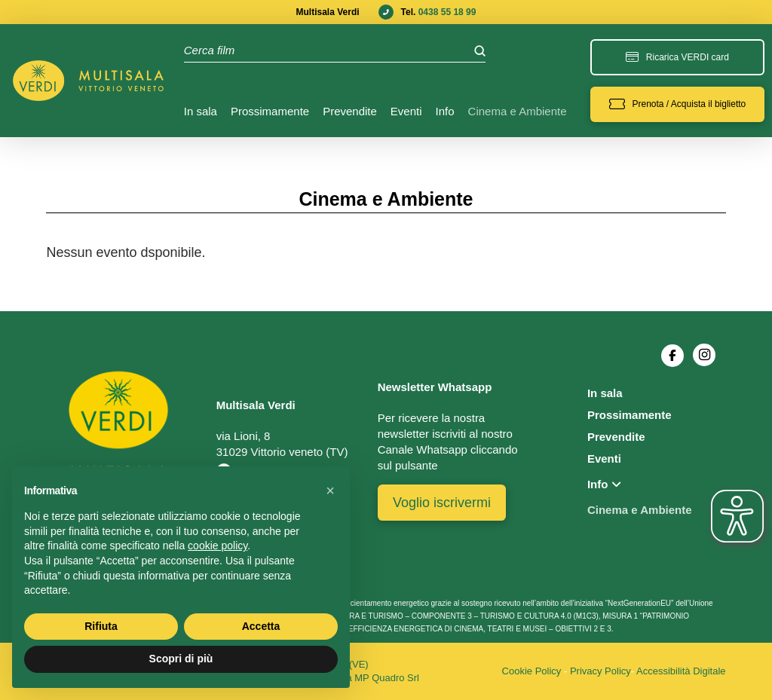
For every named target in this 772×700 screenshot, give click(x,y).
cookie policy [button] (218, 546)
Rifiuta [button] (101, 626)
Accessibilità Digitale (681, 671)
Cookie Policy (532, 671)
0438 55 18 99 (447, 12)
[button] (677, 104)
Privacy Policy (600, 671)
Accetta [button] (261, 626)
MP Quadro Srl (387, 678)
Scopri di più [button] (181, 659)
